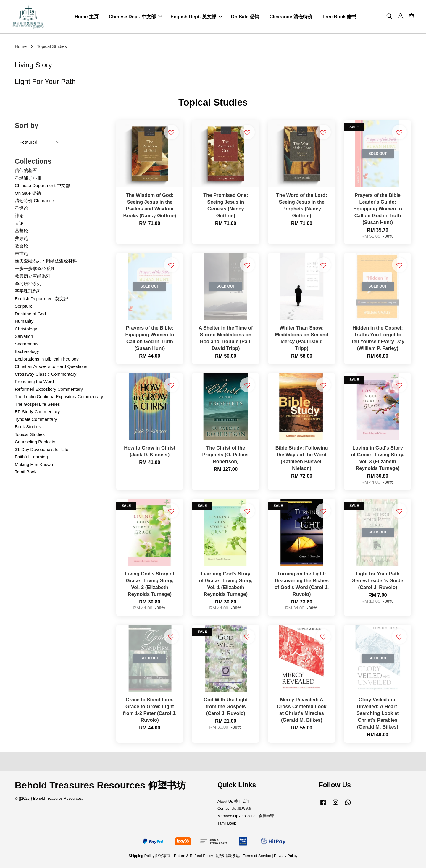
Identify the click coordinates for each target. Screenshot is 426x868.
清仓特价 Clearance (34, 201)
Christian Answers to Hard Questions (51, 367)
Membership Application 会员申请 (246, 816)
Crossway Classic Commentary (46, 374)
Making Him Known (34, 465)
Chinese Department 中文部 (42, 186)
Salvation (24, 336)
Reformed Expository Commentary (49, 389)
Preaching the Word (34, 382)
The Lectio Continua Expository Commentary (59, 397)
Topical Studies (30, 435)
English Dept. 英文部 (196, 17)
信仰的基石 (26, 171)
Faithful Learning (31, 457)
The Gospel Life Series (37, 404)
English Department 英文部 (42, 299)
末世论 (21, 254)
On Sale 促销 (245, 17)
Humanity (24, 321)
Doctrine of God (30, 314)
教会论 (21, 246)
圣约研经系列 (28, 284)
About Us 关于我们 (233, 801)
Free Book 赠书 (339, 17)
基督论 (21, 231)
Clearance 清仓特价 (291, 17)
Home (21, 47)
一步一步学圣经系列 (35, 269)
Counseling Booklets (35, 442)
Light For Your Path (45, 81)
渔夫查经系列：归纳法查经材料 (46, 261)
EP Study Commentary (37, 412)
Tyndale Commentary (36, 420)
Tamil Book (26, 472)
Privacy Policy (286, 856)
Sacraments (27, 344)
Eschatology (27, 352)
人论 (19, 224)
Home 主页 (87, 17)
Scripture (24, 306)
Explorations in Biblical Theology (47, 359)
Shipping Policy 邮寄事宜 (150, 856)
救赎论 (21, 239)
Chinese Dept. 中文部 (135, 17)
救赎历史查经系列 (33, 276)
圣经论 (21, 209)
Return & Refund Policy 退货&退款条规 (207, 856)
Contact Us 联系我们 (235, 809)
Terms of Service (257, 856)
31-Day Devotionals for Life (42, 450)
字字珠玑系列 (28, 291)
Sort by (26, 126)
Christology (26, 329)
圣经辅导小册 (28, 178)
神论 (19, 216)
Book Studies (28, 427)
